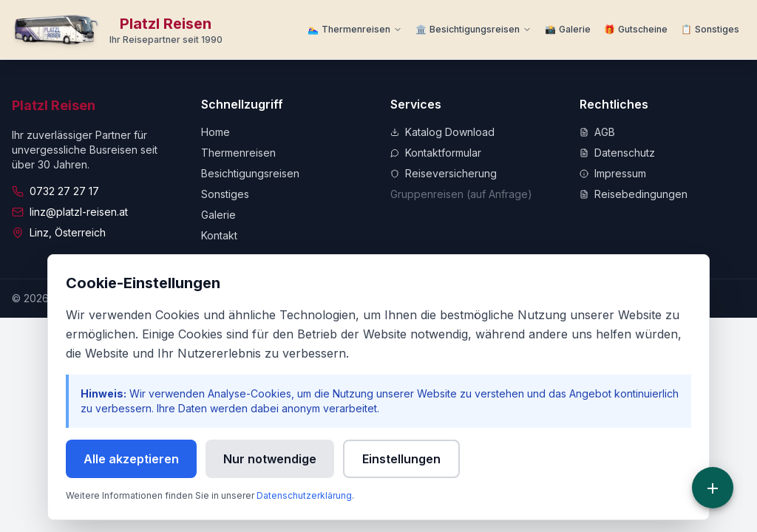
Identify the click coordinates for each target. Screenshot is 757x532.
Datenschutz (617, 153)
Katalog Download (442, 132)
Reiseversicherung (444, 173)
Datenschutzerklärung (304, 495)
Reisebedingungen (634, 194)
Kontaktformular (436, 153)
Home (215, 132)
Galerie (218, 215)
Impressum (613, 173)
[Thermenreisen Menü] (355, 30)
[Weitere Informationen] (710, 30)
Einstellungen (401, 459)
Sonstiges (225, 194)
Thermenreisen (238, 153)
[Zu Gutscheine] (636, 30)
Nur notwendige (270, 459)
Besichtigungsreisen (250, 173)
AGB (597, 132)
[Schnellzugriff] (713, 488)
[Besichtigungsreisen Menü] (473, 30)
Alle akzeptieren (131, 459)
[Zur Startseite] (117, 30)
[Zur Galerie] (568, 30)
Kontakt (219, 235)
